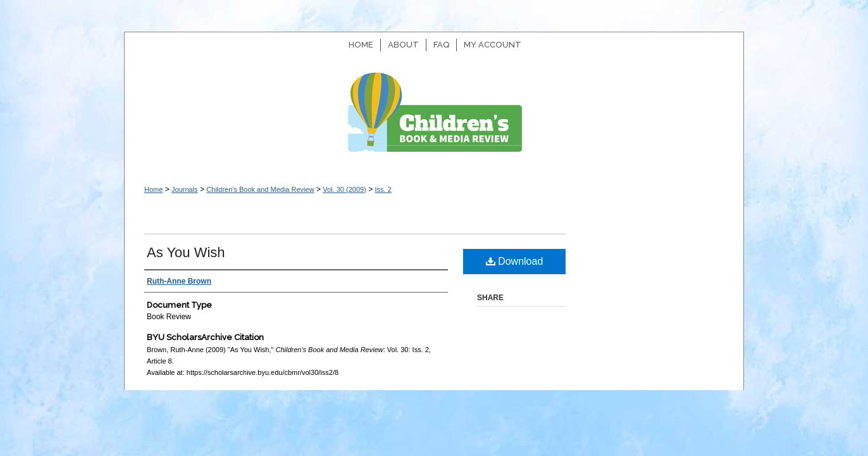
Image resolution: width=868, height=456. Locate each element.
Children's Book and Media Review (434, 119)
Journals (185, 189)
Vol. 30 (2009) (344, 189)
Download (515, 261)
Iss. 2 (383, 189)
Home (153, 189)
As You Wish (186, 252)
